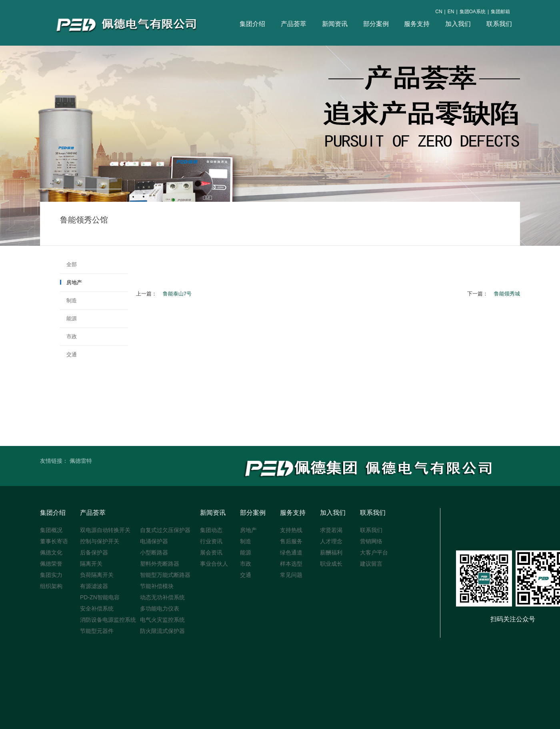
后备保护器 (94, 552)
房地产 (71, 282)
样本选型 (291, 564)
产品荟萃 (294, 24)
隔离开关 (91, 564)
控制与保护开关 (100, 541)
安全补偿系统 (97, 609)
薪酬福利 (331, 552)
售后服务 (291, 541)
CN (439, 12)
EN (451, 12)
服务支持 (417, 24)
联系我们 (499, 24)
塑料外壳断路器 (160, 564)
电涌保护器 (154, 541)
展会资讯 (211, 552)
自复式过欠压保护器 (165, 530)
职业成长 (331, 564)
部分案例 (376, 24)
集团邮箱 (500, 12)
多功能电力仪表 (160, 609)
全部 (68, 264)
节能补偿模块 (157, 586)
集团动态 (211, 530)
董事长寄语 (54, 541)
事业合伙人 (214, 564)
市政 (68, 336)
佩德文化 (51, 552)
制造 (68, 300)
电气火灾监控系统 (162, 620)
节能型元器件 (97, 631)
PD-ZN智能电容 (100, 597)
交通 (68, 354)
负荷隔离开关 (97, 575)
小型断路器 (154, 552)
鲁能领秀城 (507, 294)
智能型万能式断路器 (165, 575)
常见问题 (291, 575)
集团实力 (51, 575)
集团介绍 (252, 24)
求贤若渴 (331, 530)
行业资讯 (211, 541)
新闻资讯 (335, 24)
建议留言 (371, 564)
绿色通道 (291, 552)
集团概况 (51, 530)
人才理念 (331, 541)
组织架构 (51, 586)
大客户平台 (374, 552)
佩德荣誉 (51, 564)
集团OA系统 (473, 12)
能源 (68, 318)
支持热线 (291, 530)
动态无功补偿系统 (162, 597)
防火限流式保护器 (162, 631)
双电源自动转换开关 (105, 530)
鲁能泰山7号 (177, 294)
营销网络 (371, 541)
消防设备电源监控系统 (108, 620)
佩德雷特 (81, 461)
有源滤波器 (94, 586)
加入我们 (458, 24)
